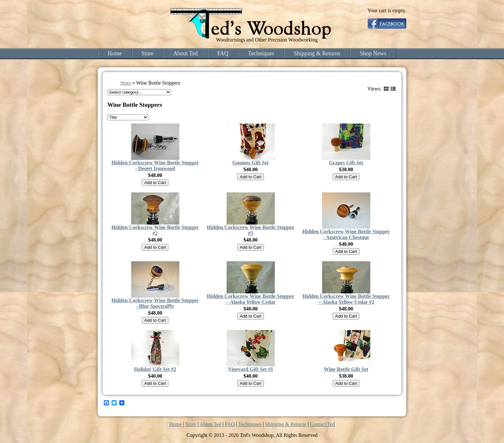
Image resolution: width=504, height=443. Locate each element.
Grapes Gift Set (346, 163)
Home (115, 53)
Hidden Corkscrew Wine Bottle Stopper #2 (155, 230)
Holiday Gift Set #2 (155, 369)
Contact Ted (322, 424)
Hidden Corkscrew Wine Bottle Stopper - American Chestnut (346, 234)
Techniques (261, 53)
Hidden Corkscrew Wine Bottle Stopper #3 (250, 230)
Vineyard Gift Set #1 (250, 369)
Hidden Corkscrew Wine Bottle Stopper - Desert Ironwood (155, 166)
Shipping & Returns (317, 53)
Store (148, 53)
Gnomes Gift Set (251, 163)
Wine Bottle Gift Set (346, 369)
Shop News (373, 53)
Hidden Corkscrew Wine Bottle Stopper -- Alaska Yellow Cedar (250, 299)
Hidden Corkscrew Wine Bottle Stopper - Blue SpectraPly (155, 303)
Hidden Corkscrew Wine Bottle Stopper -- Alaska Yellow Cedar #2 (346, 299)
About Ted (185, 53)
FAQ (223, 53)
